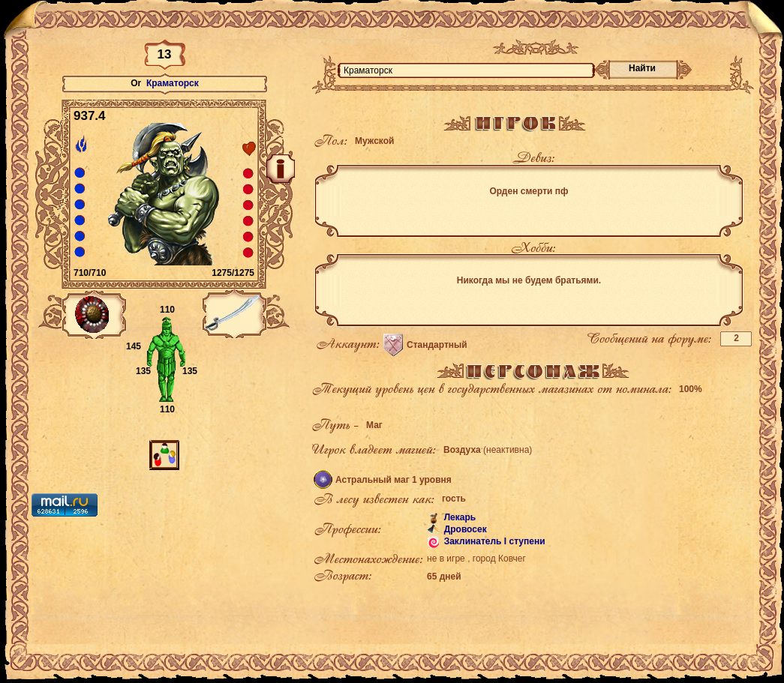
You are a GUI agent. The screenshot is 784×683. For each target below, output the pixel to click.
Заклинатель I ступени (493, 541)
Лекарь (458, 517)
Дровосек (464, 529)
